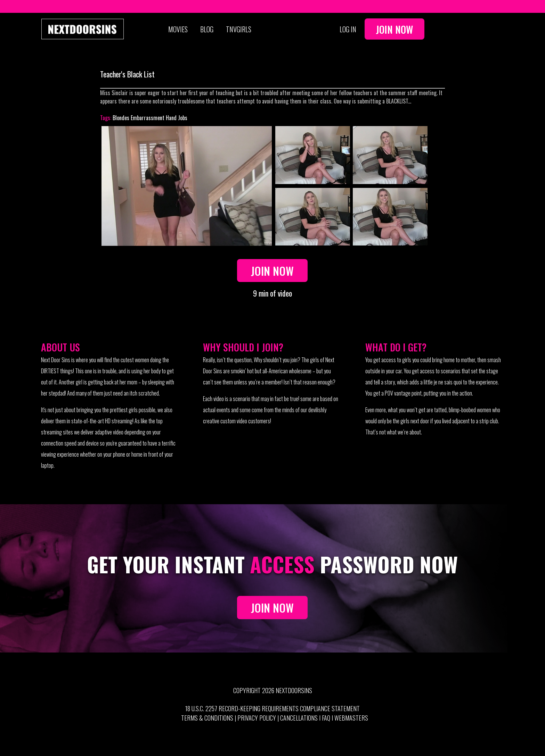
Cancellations (299, 718)
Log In (348, 29)
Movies (178, 29)
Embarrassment (148, 118)
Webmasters (351, 718)
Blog (207, 29)
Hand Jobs (177, 118)
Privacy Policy (257, 718)
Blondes (121, 118)
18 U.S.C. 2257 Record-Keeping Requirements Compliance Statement (272, 708)
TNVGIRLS (239, 29)
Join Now (394, 29)
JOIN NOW (272, 608)
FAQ (326, 718)
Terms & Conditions (207, 718)
